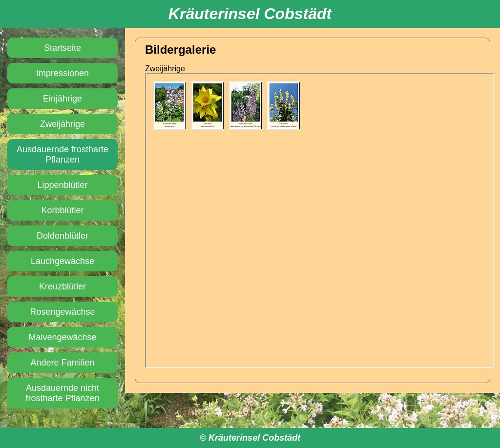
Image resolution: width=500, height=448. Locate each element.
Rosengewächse (62, 312)
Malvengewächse (62, 337)
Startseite (62, 48)
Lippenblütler (62, 185)
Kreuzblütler (62, 286)
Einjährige (62, 99)
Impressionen (62, 73)
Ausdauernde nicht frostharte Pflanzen (62, 393)
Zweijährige (62, 124)
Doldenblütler (62, 236)
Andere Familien (62, 363)
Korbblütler (62, 210)
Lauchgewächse (62, 261)
